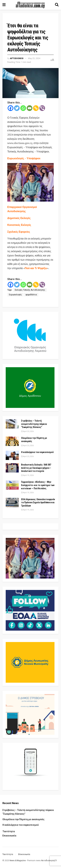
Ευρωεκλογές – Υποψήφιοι (24, 158)
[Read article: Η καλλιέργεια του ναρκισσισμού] (12, 455)
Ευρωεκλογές (15, 295)
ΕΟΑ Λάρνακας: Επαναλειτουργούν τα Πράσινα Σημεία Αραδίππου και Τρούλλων (38, 502)
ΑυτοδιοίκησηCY (49, 861)
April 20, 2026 (27, 431)
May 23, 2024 (34, 58)
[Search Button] (57, 5)
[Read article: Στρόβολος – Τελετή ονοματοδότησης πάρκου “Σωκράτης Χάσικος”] (12, 424)
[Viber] (42, 108)
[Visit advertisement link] (30, 182)
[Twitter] (17, 108)
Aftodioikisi (17, 58)
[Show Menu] (4, 5)
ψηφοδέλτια (31, 295)
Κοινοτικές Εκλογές (19, 225)
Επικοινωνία (9, 836)
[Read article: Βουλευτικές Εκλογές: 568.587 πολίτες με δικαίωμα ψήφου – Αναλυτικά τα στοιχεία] (12, 468)
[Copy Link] (36, 108)
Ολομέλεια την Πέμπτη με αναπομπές (23, 819)
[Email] (30, 108)
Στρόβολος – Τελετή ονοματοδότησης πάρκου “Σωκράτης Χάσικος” (34, 424)
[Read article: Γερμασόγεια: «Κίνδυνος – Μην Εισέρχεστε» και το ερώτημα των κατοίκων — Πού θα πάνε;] (12, 485)
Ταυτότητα (9, 831)
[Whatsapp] (23, 108)
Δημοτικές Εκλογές (19, 218)
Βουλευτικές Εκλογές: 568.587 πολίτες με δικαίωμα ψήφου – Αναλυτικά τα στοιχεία (36, 468)
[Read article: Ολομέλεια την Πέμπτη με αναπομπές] (12, 441)
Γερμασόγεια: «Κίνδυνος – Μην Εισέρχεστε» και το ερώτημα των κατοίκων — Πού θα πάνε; (38, 485)
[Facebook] (10, 108)
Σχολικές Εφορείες (19, 232)
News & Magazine (18, 861)
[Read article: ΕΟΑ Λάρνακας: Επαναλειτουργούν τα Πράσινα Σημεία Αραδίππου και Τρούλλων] (12, 502)
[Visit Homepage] (30, 5)
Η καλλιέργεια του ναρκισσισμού (37, 452)
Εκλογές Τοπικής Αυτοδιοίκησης (30, 290)
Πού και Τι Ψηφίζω (36, 268)
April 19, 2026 (27, 475)
